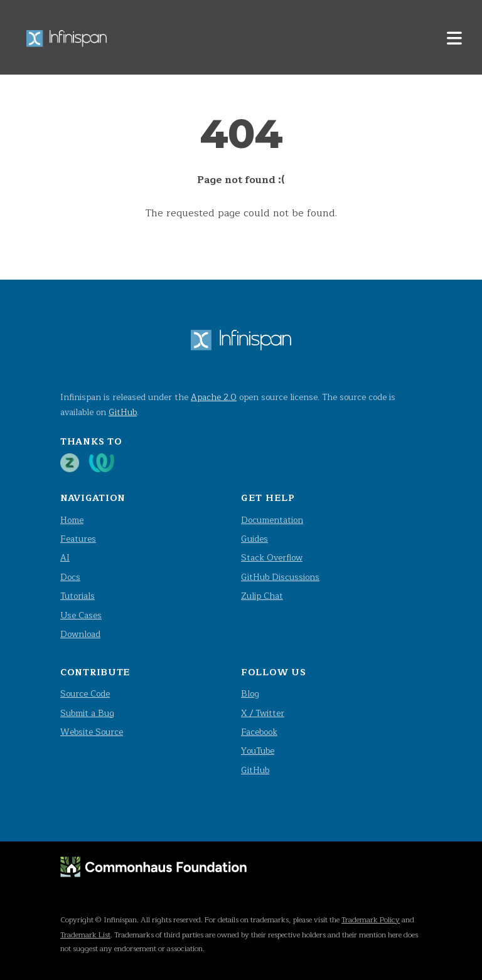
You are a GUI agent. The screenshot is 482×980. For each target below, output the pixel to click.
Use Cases (81, 615)
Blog (250, 694)
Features (78, 539)
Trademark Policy (371, 920)
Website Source (92, 732)
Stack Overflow (272, 558)
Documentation (272, 520)
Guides (254, 539)
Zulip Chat (262, 596)
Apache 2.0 (214, 397)
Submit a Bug (87, 713)
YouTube (258, 751)
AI (65, 558)
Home (72, 520)
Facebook (259, 732)
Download (80, 634)
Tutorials (78, 596)
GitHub (123, 412)
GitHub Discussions (280, 577)
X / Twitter (263, 713)
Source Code (85, 694)
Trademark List (85, 935)
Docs (70, 577)
